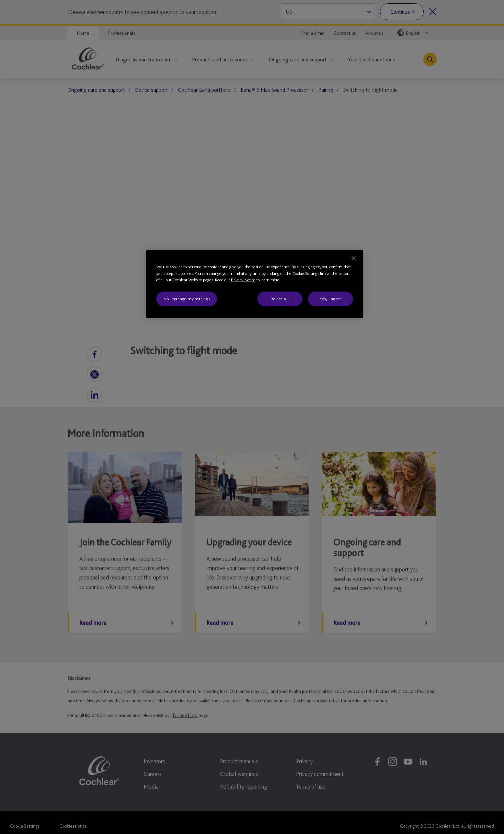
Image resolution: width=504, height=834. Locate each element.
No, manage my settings (187, 299)
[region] (255, 284)
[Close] (354, 258)
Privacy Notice (243, 280)
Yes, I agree (330, 299)
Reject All (280, 299)
